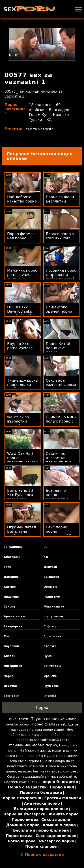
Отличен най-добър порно (32, 745)
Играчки (10, 686)
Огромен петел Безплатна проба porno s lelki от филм (22, 534)
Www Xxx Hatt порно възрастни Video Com (23, 460)
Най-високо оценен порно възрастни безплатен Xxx (60, 314)
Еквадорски (13, 626)
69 (58, 105)
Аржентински (14, 617)
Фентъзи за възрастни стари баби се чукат (20, 423)
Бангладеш (60, 110)
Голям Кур (39, 115)
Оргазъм (50, 587)
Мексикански (54, 607)
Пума (48, 656)
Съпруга (50, 646)
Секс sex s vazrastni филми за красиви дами (61, 387)
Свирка (9, 607)
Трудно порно (44, 719)
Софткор (51, 626)
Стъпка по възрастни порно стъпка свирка (59, 460)
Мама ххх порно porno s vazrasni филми (22, 275)
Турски (35, 120)
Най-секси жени (35, 751)
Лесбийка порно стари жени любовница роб (61, 275)
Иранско (61, 115)
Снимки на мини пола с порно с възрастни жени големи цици (61, 423)
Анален (10, 656)
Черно (9, 676)
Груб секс (51, 686)
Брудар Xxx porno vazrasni (20, 346)
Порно (42, 708)
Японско (50, 696)
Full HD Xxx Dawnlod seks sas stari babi (20, 311)
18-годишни (40, 105)
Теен (8, 567)
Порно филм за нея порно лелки (21, 238)
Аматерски (12, 557)
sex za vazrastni (40, 129)
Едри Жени (53, 636)
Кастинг (10, 587)
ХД (49, 120)
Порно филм (43, 724)
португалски (53, 617)
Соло (8, 636)
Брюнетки (51, 577)
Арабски (37, 110)
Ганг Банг (11, 696)
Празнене (11, 597)
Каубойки (11, 646)
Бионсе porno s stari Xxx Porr (60, 236)
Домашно (11, 577)
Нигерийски (13, 666)
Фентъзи (50, 567)
